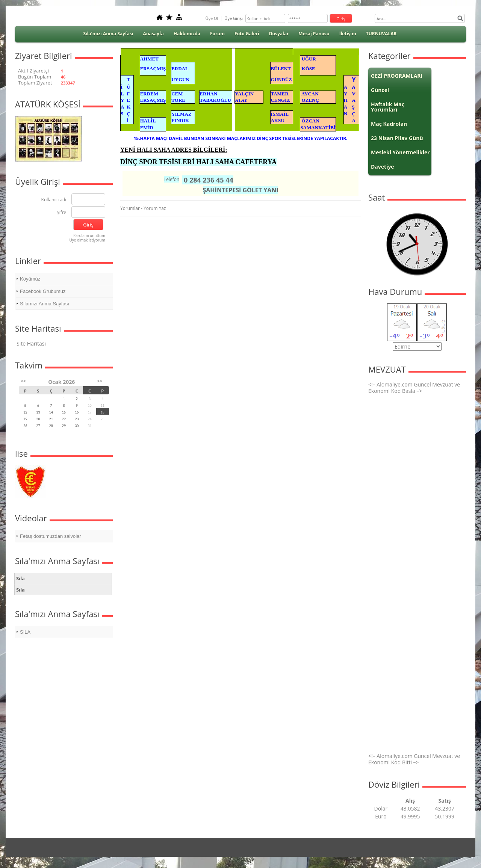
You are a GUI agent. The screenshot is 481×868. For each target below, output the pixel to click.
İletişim (348, 34)
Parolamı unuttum (89, 235)
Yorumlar (130, 208)
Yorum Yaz (155, 208)
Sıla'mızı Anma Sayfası (108, 34)
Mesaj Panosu (314, 34)
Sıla (20, 578)
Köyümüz (30, 279)
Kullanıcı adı (54, 200)
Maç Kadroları (389, 124)
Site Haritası (31, 343)
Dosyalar (279, 34)
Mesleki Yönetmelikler (400, 152)
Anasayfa (153, 34)
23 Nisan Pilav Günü (397, 138)
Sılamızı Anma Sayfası (45, 304)
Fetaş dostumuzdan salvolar (51, 536)
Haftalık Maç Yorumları (388, 107)
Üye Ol (212, 18)
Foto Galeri (247, 34)
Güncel (380, 90)
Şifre (61, 213)
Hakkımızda (187, 34)
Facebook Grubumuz (43, 291)
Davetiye (383, 167)
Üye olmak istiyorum (87, 240)
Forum (217, 34)
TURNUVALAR (381, 34)
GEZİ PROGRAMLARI (397, 76)
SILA (25, 632)
